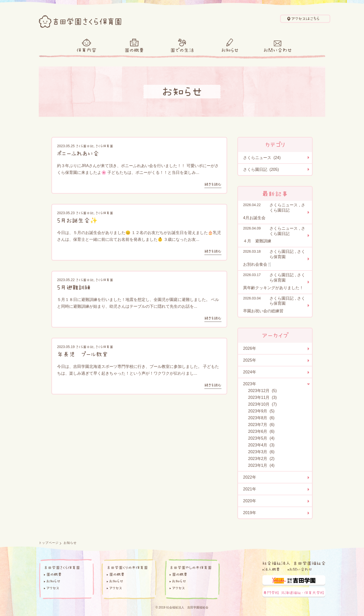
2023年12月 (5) (262, 391)
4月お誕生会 (254, 218)
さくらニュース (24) (262, 158)
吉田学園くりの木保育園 (127, 567)
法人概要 (272, 569)
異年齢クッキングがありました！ (273, 288)
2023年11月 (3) (262, 397)
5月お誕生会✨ (77, 220)
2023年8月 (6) (261, 418)
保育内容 (86, 50)
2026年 (250, 348)
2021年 (250, 489)
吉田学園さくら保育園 (62, 567)
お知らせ (230, 50)
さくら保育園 (104, 146)
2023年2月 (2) (261, 459)
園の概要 (134, 50)
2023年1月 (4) (261, 465)
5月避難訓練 (74, 287)
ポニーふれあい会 (78, 153)
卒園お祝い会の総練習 (263, 311)
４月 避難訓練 (257, 241)
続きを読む (213, 184)
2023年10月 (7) (262, 404)
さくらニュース (284, 205)
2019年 (250, 513)
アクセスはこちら (305, 19)
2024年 (250, 372)
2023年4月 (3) (261, 445)
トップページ (49, 543)
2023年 (250, 384)
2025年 (250, 360)
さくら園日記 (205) (261, 169)
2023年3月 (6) (261, 452)
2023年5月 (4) (261, 438)
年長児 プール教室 (83, 354)
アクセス (53, 588)
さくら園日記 (85, 146)
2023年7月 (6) (261, 425)
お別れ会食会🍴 (258, 264)
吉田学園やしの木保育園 (191, 567)
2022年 (250, 477)
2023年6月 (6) (261, 431)
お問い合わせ (278, 50)
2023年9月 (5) (261, 411)
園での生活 (182, 50)
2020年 (250, 501)
